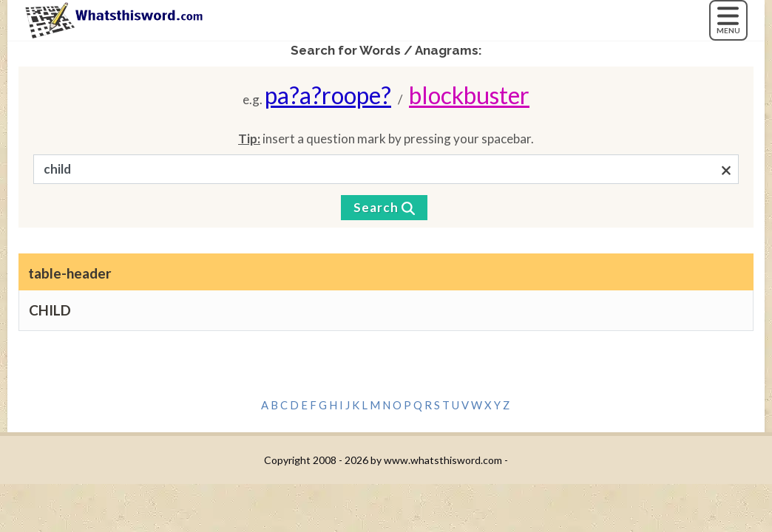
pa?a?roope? (328, 95)
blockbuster (469, 95)
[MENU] (728, 20)
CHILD (50, 310)
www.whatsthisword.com (443, 460)
